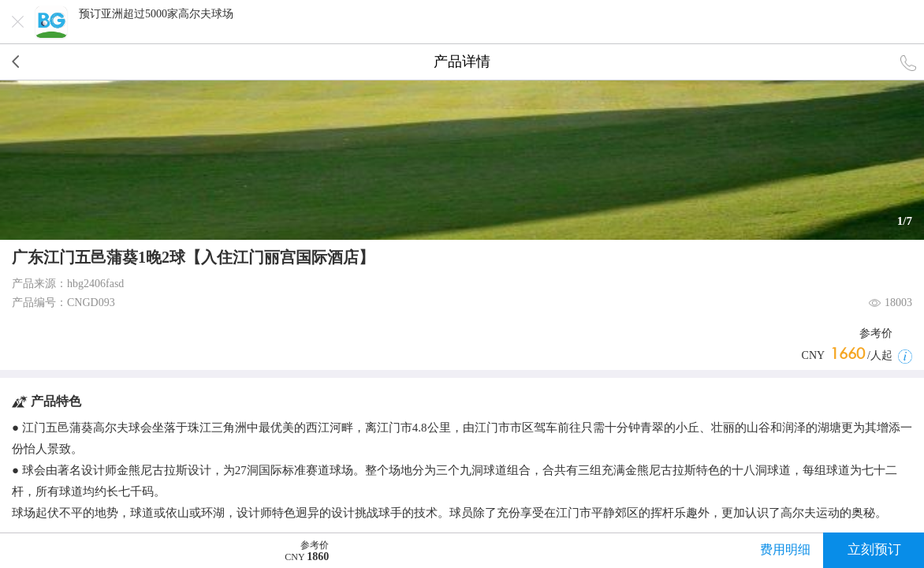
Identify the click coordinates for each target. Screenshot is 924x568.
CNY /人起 (847, 355)
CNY (170, 551)
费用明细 (785, 549)
